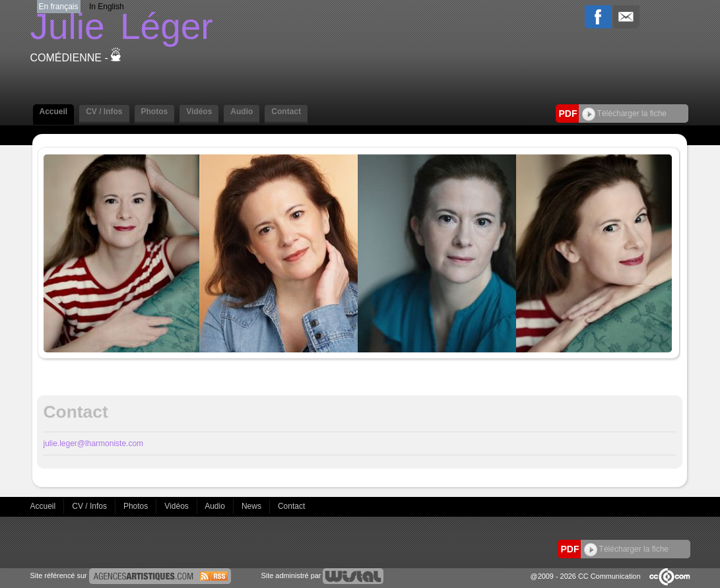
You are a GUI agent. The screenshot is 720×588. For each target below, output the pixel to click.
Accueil (54, 112)
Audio (242, 112)
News (252, 506)
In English (107, 7)
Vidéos (199, 112)
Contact (286, 112)
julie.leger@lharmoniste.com (94, 443)
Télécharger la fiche (625, 114)
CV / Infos (104, 112)
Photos (155, 112)
